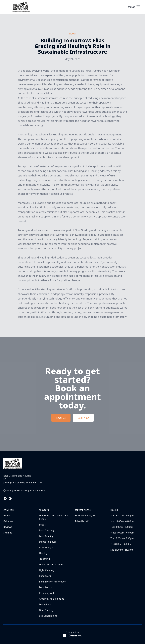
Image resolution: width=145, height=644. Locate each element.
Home (7, 516)
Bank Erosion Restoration (53, 582)
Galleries (8, 521)
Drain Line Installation (51, 565)
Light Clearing (47, 570)
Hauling (43, 553)
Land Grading (46, 536)
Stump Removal (48, 542)
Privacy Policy (37, 490)
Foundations (46, 587)
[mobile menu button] (138, 7)
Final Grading (46, 610)
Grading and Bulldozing (52, 599)
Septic (42, 525)
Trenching (45, 559)
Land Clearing (47, 530)
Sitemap (8, 533)
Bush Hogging (47, 547)
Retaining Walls (47, 593)
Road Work (45, 576)
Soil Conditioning (48, 616)
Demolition (45, 604)
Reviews (8, 527)
